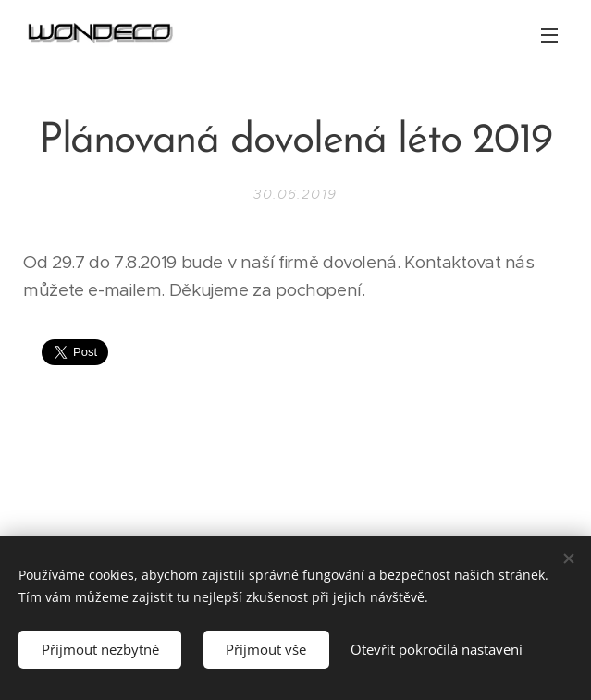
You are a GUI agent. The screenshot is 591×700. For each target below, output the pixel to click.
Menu (549, 35)
